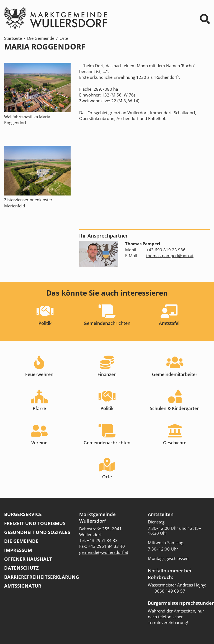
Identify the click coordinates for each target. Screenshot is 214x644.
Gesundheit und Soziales (37, 532)
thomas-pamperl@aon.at (170, 255)
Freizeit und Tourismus (35, 523)
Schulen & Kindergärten (175, 408)
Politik (45, 323)
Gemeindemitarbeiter (175, 374)
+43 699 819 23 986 (166, 250)
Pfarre (39, 408)
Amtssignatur (23, 586)
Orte (64, 38)
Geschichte (175, 443)
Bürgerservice (23, 514)
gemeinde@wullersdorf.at (104, 552)
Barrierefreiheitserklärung (42, 577)
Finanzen (107, 374)
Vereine (39, 443)
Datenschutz (21, 568)
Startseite (13, 38)
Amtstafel (169, 323)
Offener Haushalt (28, 559)
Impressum (18, 550)
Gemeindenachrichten (107, 323)
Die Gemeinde (41, 38)
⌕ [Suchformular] (205, 19)
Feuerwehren (39, 374)
